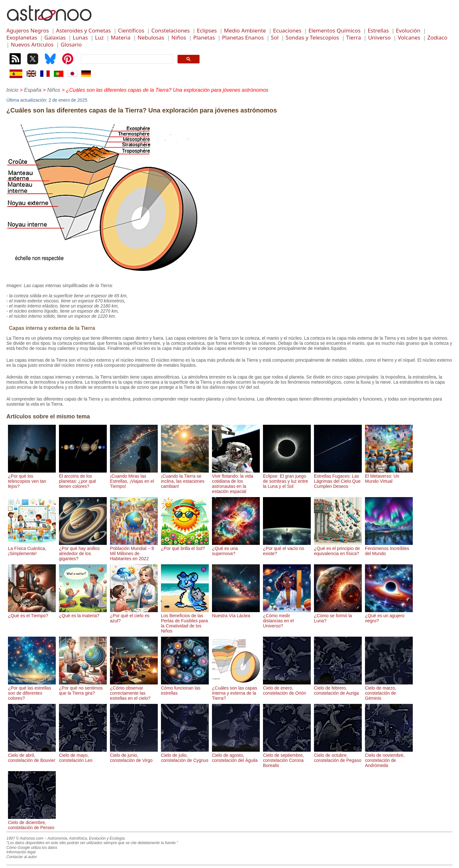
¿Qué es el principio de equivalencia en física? (338, 548)
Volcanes (409, 37)
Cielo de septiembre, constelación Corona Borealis (287, 758)
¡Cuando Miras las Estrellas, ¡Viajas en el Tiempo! (134, 479)
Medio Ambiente (245, 30)
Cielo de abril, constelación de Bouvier (32, 755)
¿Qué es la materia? (83, 613)
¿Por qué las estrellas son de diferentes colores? (32, 691)
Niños (179, 37)
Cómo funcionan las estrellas (185, 688)
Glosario (71, 44)
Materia (121, 37)
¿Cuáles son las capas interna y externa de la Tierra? (236, 691)
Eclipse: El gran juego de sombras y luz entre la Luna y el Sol (287, 479)
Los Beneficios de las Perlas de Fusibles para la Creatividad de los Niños (185, 621)
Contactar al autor (22, 857)
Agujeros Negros (28, 30)
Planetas (204, 37)
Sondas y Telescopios (312, 37)
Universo (379, 37)
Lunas (80, 37)
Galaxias (55, 37)
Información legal (21, 852)
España (33, 90)
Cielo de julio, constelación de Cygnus (185, 755)
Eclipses (207, 30)
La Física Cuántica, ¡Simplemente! (32, 548)
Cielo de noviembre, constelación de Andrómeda (389, 758)
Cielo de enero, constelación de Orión (287, 688)
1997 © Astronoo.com (25, 838)
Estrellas (378, 30)
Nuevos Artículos (32, 44)
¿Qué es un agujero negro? (389, 616)
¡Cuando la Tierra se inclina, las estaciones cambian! (185, 479)
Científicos (131, 30)
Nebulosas (151, 37)
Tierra (354, 37)
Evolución (408, 30)
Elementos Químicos (335, 30)
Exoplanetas (22, 37)
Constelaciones (171, 30)
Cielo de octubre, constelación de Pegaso (338, 755)
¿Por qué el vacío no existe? (287, 548)
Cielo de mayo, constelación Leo (83, 755)
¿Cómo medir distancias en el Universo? (287, 618)
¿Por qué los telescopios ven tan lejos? (32, 479)
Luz (99, 37)
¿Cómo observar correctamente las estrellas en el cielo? (134, 691)
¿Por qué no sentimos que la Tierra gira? (83, 688)
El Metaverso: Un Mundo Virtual (389, 476)
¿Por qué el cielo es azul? (134, 616)
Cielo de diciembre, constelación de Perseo (32, 822)
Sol (275, 37)
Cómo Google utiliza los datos (32, 848)
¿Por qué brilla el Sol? (185, 546)
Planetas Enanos (243, 37)
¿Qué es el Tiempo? (32, 613)
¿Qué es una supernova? (236, 548)
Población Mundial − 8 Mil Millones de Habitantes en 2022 (134, 551)
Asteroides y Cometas (84, 30)
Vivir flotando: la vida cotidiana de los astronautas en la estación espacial (236, 481)
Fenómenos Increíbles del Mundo (389, 548)
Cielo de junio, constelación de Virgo (134, 755)
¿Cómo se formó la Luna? (338, 616)
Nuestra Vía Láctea (236, 613)
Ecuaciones (287, 30)
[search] (126, 59)
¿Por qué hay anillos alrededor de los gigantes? (83, 551)
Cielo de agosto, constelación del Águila (236, 755)
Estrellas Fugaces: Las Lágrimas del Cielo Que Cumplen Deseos (338, 479)
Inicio (12, 90)
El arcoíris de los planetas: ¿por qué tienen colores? (83, 479)
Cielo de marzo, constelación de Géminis (389, 691)
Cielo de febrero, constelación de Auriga (338, 688)
